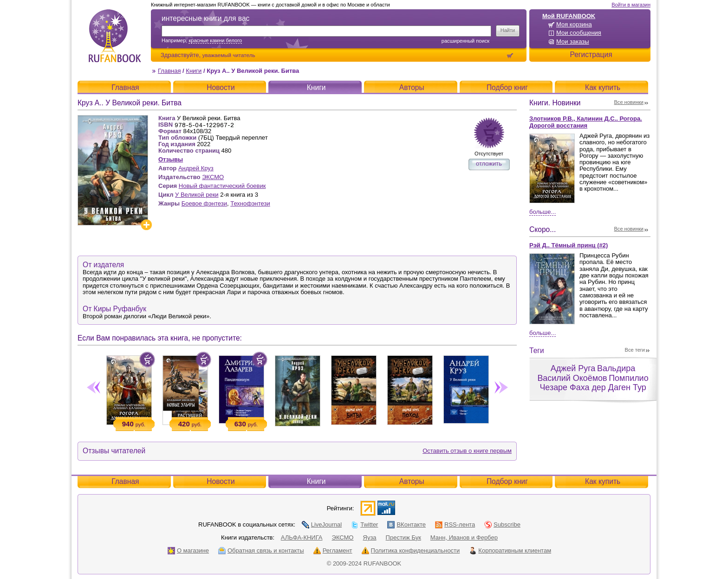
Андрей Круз (196, 168)
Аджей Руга (573, 368)
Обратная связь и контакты (261, 550)
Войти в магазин (631, 5)
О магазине (188, 550)
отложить (489, 164)
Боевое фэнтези (204, 203)
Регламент (333, 550)
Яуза (370, 537)
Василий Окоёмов (572, 378)
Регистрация (591, 55)
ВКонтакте (406, 524)
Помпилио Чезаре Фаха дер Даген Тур (594, 383)
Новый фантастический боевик (222, 186)
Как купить (603, 87)
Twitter (364, 524)
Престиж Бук (403, 537)
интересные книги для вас (205, 18)
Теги (537, 351)
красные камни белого (215, 40)
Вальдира (616, 368)
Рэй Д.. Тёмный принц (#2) (569, 245)
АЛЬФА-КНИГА (302, 537)
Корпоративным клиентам (510, 550)
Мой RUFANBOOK (569, 16)
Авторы (412, 87)
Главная (169, 71)
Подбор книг (507, 87)
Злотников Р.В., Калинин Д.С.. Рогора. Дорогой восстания (586, 122)
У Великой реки (197, 195)
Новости (221, 87)
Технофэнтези (250, 203)
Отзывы (171, 159)
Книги (194, 71)
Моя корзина (574, 24)
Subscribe (502, 524)
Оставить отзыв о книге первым (467, 451)
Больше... (543, 212)
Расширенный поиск (465, 41)
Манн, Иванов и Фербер (464, 537)
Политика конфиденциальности (411, 550)
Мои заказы (573, 42)
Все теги (635, 350)
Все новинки (629, 102)
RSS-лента (455, 524)
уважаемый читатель (229, 55)
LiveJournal (322, 524)
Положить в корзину (147, 360)
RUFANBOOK (115, 36)
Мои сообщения (579, 33)
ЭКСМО (213, 177)
